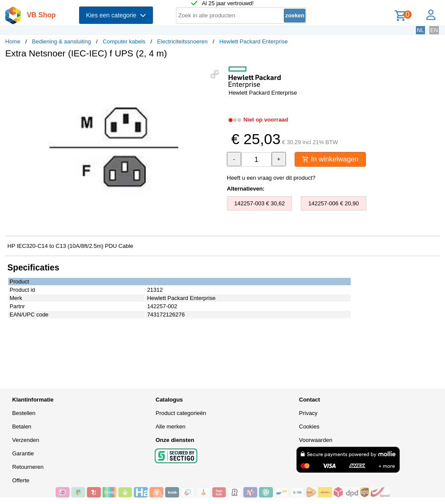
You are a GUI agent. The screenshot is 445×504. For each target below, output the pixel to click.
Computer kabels (124, 41)
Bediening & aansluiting (62, 41)
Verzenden (26, 440)
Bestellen (24, 413)
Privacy (308, 413)
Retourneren (28, 467)
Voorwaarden (316, 440)
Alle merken (171, 427)
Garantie (23, 453)
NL (420, 30)
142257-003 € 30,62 (259, 203)
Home (13, 41)
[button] (215, 74)
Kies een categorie (116, 15)
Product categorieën (181, 413)
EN (434, 30)
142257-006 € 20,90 (333, 203)
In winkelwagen (330, 159)
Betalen (22, 427)
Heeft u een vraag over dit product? (271, 178)
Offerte (21, 480)
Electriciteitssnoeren (182, 41)
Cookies (309, 427)
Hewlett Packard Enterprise (254, 41)
